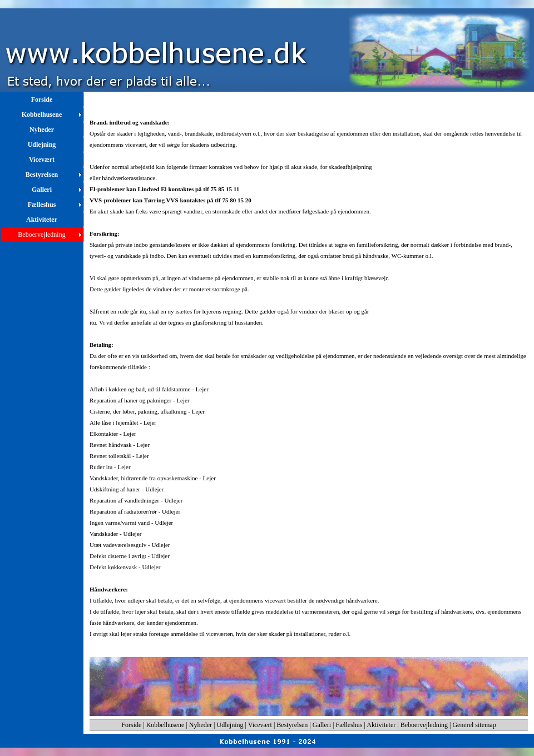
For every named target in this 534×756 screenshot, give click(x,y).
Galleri (322, 725)
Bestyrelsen (292, 725)
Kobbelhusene (165, 725)
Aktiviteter (381, 725)
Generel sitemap (474, 725)
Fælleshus (349, 725)
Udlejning (230, 725)
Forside (131, 725)
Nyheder (201, 725)
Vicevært (260, 725)
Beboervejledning (424, 725)
